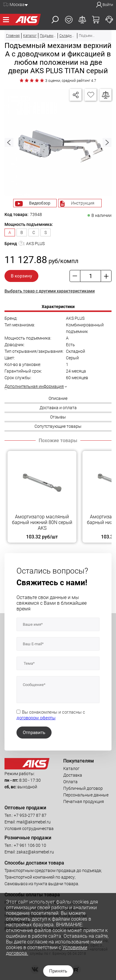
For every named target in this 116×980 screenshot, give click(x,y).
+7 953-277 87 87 (30, 815)
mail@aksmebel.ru (34, 822)
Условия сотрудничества (29, 829)
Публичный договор (83, 788)
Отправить (34, 733)
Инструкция (83, 203)
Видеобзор (40, 203)
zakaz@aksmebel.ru (35, 852)
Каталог (71, 769)
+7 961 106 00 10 (30, 845)
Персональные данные (86, 795)
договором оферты (36, 718)
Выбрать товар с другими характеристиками (50, 291)
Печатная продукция (84, 802)
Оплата (70, 782)
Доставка (73, 775)
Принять (58, 971)
